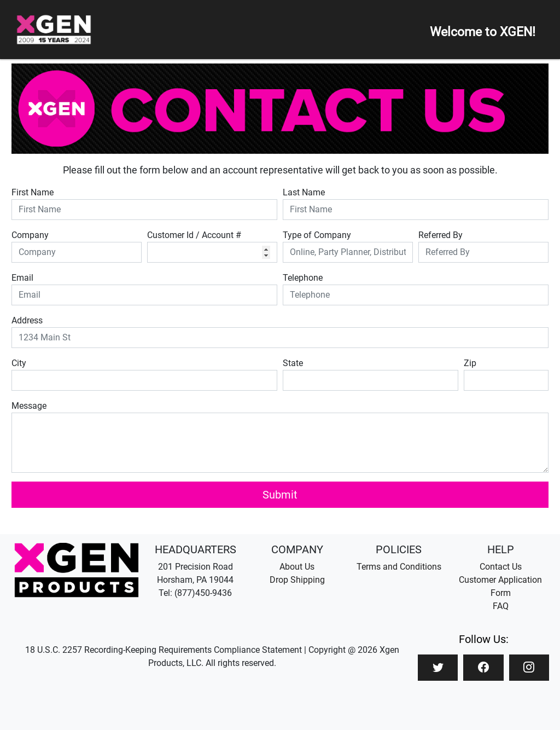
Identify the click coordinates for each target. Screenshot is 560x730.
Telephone (303, 278)
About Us (297, 567)
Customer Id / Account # (194, 235)
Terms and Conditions (399, 567)
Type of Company (317, 235)
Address (27, 320)
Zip (470, 363)
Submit (280, 495)
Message (29, 406)
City (19, 363)
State (293, 363)
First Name (33, 192)
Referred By (441, 235)
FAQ (501, 606)
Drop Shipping (297, 580)
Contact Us (501, 567)
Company (30, 235)
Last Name (304, 192)
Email (22, 278)
